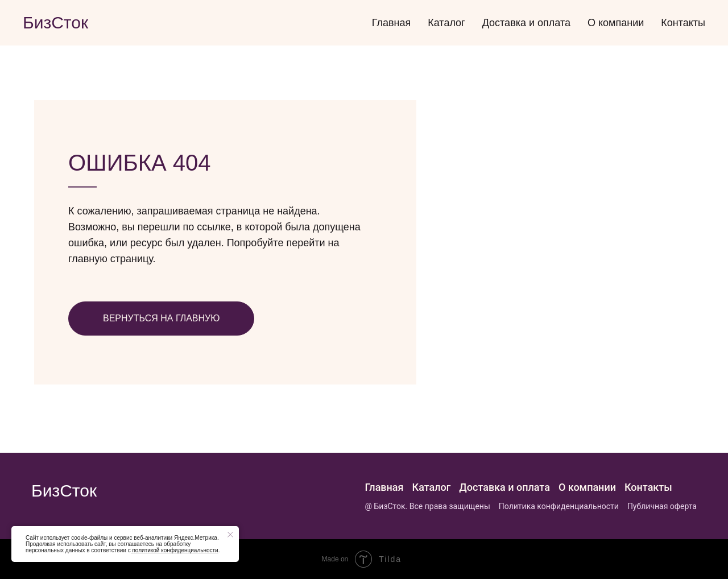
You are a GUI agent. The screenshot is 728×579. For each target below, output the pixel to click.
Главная (392, 23)
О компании (616, 23)
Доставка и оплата (526, 23)
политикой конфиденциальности (175, 550)
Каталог (446, 23)
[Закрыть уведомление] (230, 535)
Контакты (683, 23)
